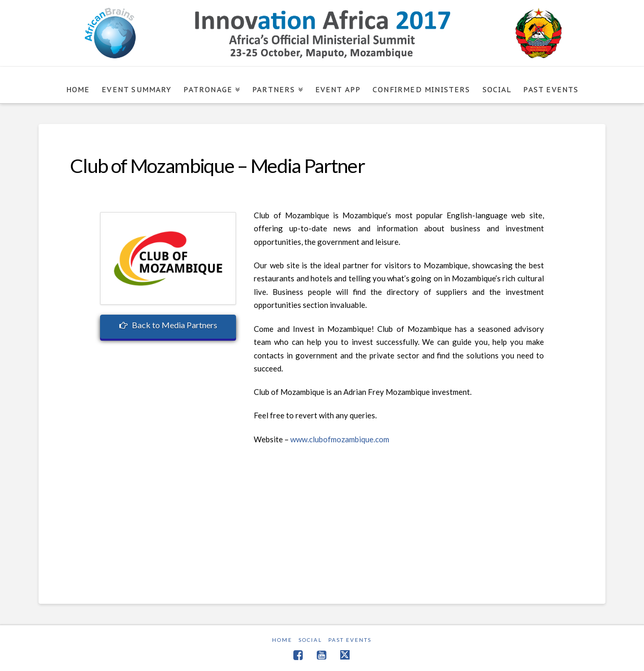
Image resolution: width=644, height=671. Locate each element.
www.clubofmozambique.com (340, 439)
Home (282, 640)
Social (310, 640)
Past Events (350, 640)
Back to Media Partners (168, 325)
